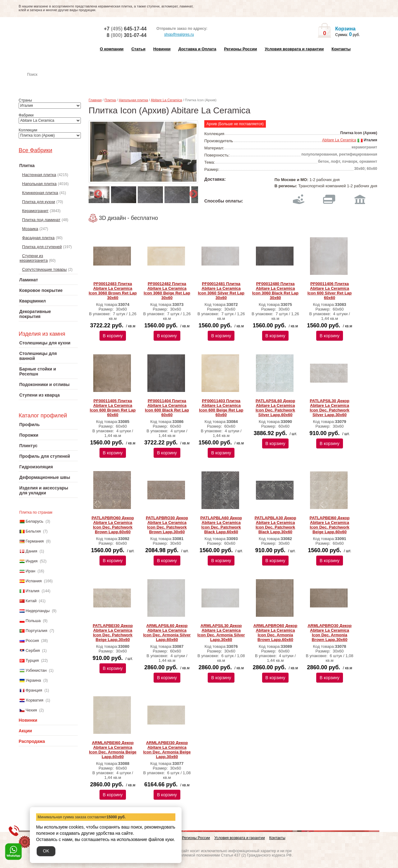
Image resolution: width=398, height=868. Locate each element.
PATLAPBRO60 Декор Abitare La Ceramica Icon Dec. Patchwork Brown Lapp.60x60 (113, 525)
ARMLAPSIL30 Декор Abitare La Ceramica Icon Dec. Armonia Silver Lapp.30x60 (221, 633)
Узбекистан (36, 670)
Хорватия (34, 700)
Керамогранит (35, 211)
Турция (32, 660)
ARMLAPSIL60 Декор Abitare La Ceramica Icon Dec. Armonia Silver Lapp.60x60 (167, 633)
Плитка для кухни (39, 202)
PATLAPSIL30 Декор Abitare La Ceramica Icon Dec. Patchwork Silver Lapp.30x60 (329, 408)
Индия (31, 561)
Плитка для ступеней (42, 247)
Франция (34, 690)
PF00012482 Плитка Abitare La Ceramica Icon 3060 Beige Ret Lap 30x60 (167, 291)
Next (192, 193)
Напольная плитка (39, 184)
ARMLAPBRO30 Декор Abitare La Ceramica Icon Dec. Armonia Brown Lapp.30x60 (329, 633)
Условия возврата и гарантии (294, 49)
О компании (112, 49)
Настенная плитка (55, 83)
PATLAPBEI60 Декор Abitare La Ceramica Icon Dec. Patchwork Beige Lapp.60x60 (330, 525)
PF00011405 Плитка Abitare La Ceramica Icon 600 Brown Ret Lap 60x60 (113, 408)
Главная (95, 100)
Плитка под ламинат (41, 220)
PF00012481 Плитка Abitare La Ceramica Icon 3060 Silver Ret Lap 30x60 (221, 291)
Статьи (138, 49)
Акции (25, 731)
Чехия (31, 710)
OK (46, 851)
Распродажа (32, 741)
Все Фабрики (35, 150)
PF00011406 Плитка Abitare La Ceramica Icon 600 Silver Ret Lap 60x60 (330, 291)
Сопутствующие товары (44, 269)
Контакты (341, 49)
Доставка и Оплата (197, 49)
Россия (32, 641)
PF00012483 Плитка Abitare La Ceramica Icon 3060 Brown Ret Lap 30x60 (113, 291)
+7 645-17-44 (125, 29)
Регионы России (240, 49)
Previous (96, 193)
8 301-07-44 (127, 35)
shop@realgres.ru (175, 35)
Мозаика (30, 229)
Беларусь (34, 521)
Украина (33, 680)
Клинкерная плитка (40, 193)
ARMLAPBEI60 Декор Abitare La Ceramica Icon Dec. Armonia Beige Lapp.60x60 (113, 750)
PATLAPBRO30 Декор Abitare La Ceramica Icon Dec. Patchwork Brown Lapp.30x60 (167, 525)
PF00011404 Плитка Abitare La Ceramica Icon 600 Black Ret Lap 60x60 (167, 408)
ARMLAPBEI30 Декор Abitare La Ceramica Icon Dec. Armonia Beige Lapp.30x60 (167, 750)
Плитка (110, 100)
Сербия (33, 650)
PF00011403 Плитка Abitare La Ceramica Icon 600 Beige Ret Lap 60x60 (221, 408)
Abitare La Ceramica (166, 100)
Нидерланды (37, 611)
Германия (35, 541)
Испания (34, 581)
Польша (33, 621)
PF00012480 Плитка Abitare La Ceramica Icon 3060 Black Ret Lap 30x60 (275, 291)
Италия (32, 591)
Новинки (162, 49)
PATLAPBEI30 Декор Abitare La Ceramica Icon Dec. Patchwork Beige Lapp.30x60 (113, 633)
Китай (31, 601)
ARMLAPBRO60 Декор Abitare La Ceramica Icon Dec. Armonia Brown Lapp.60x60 (275, 633)
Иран (30, 571)
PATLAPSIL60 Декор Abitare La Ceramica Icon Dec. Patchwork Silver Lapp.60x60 (275, 408)
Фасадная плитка (38, 238)
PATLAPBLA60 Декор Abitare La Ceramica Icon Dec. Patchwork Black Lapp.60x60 (221, 525)
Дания (31, 551)
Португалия (36, 631)
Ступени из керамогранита (34, 258)
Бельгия (33, 531)
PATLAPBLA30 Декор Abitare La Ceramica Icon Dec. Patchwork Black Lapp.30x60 (275, 525)
